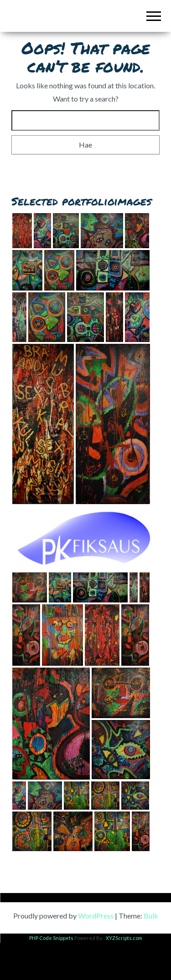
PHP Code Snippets (51, 975)
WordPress (96, 953)
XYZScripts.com (124, 975)
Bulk (151, 953)
